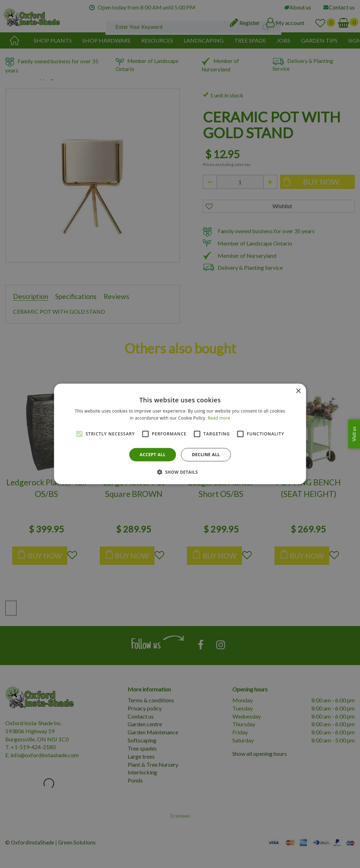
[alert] (180, 434)
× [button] (298, 391)
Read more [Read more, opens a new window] (219, 418)
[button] (180, 472)
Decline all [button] (206, 455)
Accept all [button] (153, 455)
